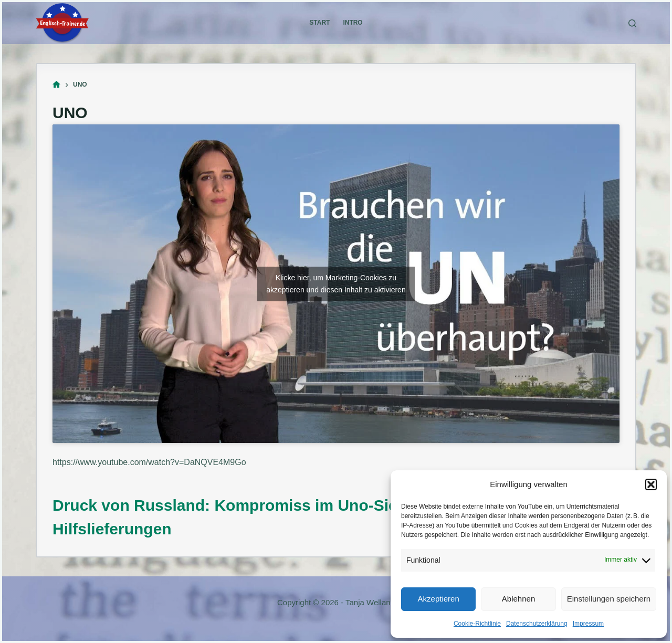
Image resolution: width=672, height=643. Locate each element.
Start (319, 23)
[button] (651, 484)
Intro (353, 23)
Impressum (588, 624)
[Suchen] (632, 23)
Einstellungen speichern (609, 599)
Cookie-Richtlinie (477, 624)
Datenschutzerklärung (537, 624)
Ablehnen (518, 599)
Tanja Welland (370, 602)
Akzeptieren (439, 599)
